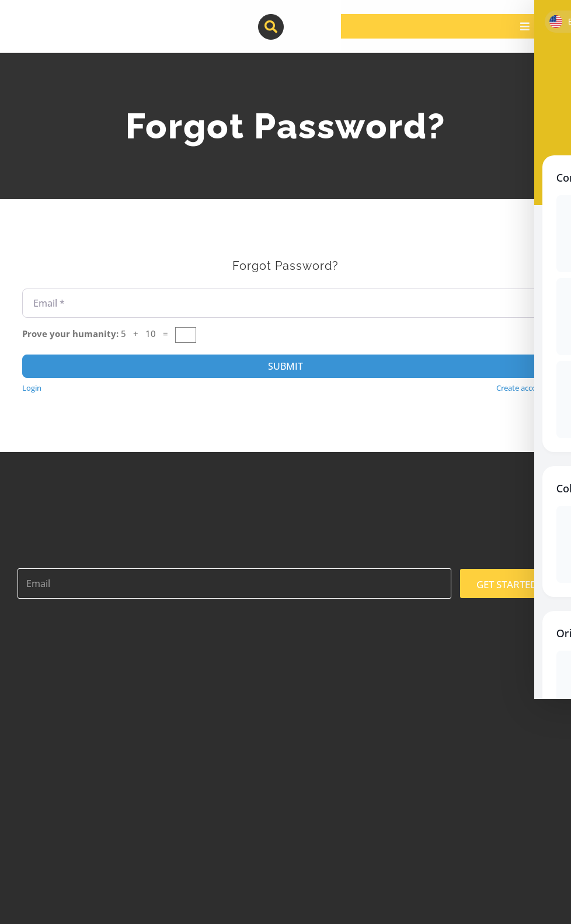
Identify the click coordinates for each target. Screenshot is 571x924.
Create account (523, 388)
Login (32, 388)
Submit (285, 366)
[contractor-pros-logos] (77, 19)
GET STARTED (507, 584)
